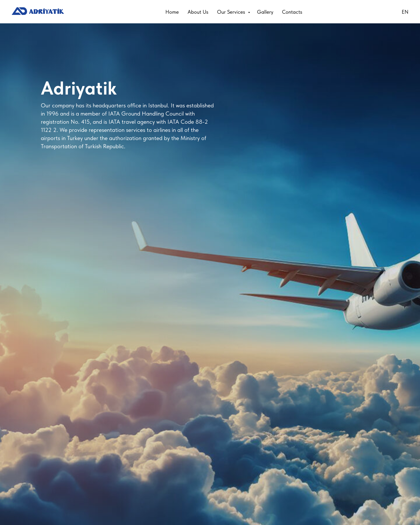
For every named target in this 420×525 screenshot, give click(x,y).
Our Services (232, 12)
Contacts (292, 12)
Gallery (265, 12)
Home (172, 12)
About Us (198, 12)
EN (405, 12)
